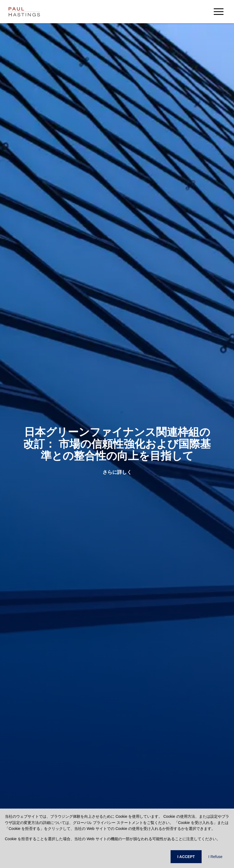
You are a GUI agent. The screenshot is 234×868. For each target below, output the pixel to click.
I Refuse (215, 857)
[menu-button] (219, 11)
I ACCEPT (186, 857)
